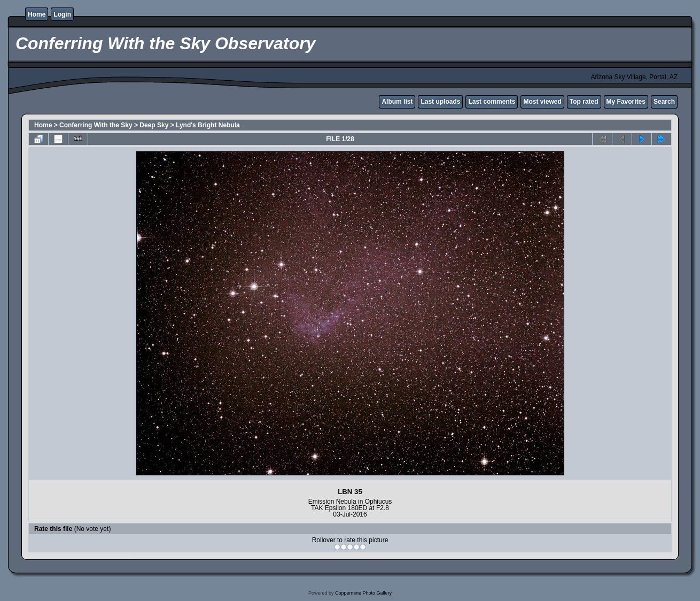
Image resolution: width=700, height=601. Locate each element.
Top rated (584, 102)
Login (62, 14)
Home (37, 14)
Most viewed (542, 102)
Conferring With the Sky (96, 125)
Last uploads (440, 102)
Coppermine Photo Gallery (363, 593)
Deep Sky (154, 125)
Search (664, 102)
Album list (397, 102)
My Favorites (626, 102)
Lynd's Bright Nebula (208, 125)
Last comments (492, 102)
